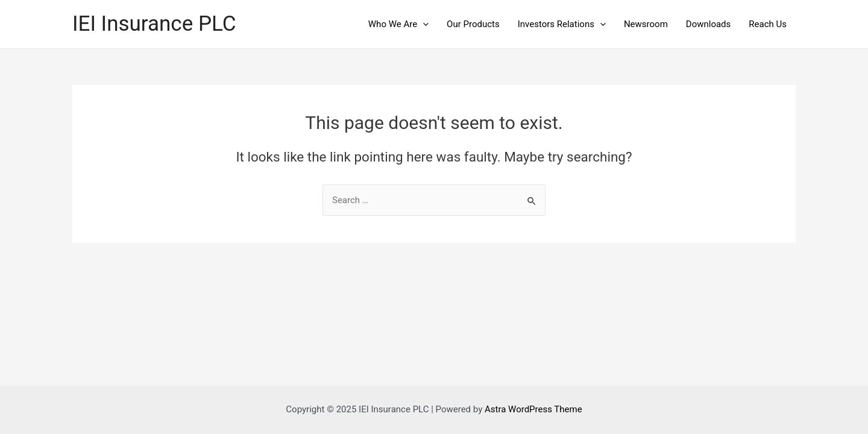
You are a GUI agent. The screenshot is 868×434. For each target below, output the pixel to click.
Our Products (473, 24)
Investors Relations (562, 24)
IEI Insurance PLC (154, 24)
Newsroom (646, 24)
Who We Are (398, 24)
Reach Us (768, 24)
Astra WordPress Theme (533, 409)
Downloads (709, 24)
